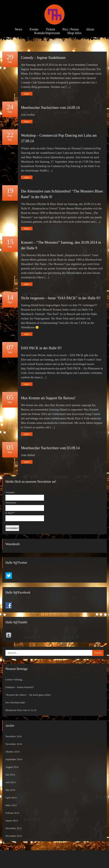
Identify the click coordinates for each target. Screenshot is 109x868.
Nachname (11, 503)
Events (34, 29)
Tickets (51, 29)
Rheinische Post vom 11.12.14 (21, 710)
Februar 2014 (12, 813)
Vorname (10, 492)
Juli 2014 (10, 775)
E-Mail (10, 513)
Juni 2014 (10, 782)
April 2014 (11, 798)
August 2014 (12, 767)
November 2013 (14, 836)
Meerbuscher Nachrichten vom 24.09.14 (50, 108)
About (90, 29)
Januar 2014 (12, 821)
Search (98, 653)
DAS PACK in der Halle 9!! (41, 348)
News (19, 29)
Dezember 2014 (14, 736)
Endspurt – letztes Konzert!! (20, 687)
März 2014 (11, 805)
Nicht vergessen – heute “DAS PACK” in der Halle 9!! (61, 298)
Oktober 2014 (13, 752)
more (27, 94)
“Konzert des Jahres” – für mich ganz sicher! (28, 695)
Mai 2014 (10, 790)
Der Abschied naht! (15, 703)
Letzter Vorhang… (15, 680)
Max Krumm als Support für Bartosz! (48, 398)
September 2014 (14, 759)
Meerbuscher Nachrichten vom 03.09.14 (50, 448)
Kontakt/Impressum (47, 33)
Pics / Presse (71, 29)
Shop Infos (74, 33)
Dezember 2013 (14, 828)
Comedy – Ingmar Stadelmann (43, 58)
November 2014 (14, 744)
